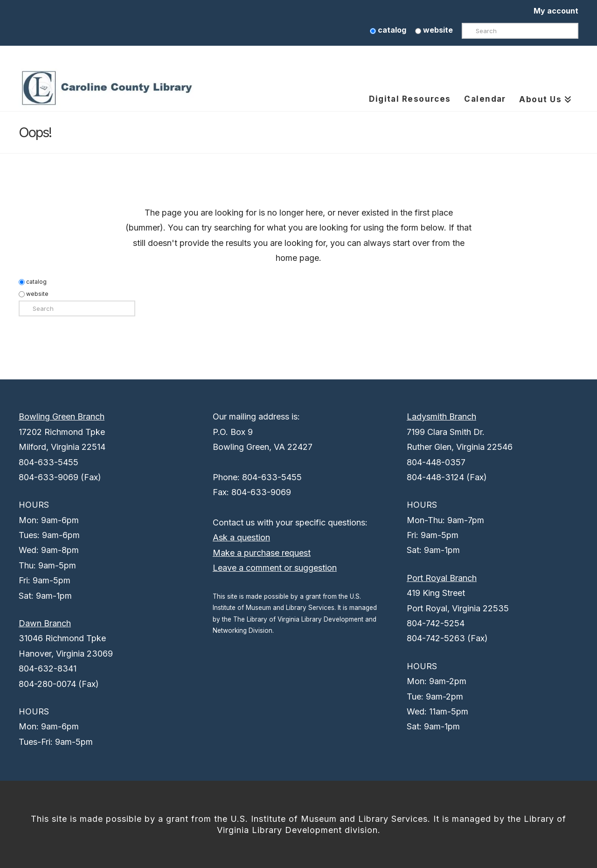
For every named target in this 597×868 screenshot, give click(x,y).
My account (556, 11)
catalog (388, 30)
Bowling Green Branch (62, 416)
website (434, 30)
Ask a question (241, 537)
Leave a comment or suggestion (275, 568)
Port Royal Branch (442, 578)
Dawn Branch (45, 623)
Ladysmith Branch (441, 416)
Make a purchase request (262, 553)
